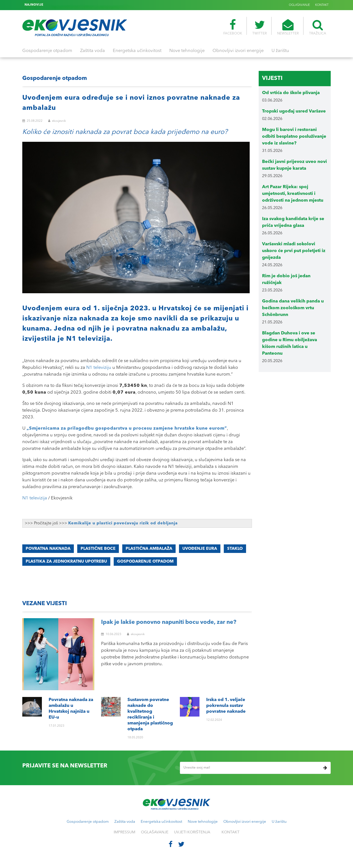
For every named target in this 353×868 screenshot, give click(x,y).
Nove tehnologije (187, 51)
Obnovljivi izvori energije (238, 51)
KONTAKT (322, 5)
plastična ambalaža (149, 549)
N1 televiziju (99, 368)
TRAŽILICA (318, 27)
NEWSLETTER (288, 27)
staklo (235, 549)
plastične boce (98, 549)
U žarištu (280, 51)
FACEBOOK (233, 27)
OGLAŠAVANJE (299, 5)
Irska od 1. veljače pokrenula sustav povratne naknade (86, 5)
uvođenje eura (200, 549)
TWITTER (260, 27)
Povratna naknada (48, 549)
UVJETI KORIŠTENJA (192, 832)
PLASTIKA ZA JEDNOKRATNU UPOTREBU (66, 561)
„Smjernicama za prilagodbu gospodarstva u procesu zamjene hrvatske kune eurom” (127, 428)
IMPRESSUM (124, 832)
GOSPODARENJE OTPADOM (145, 561)
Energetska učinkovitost (137, 51)
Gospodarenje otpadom (47, 51)
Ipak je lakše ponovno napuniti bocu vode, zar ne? (169, 622)
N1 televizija (35, 498)
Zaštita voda (93, 51)
